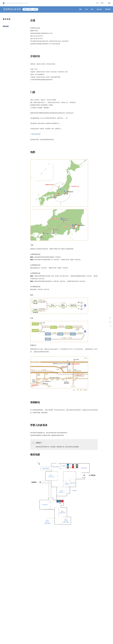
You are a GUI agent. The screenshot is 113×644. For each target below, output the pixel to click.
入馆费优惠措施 (35, 134)
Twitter (110, 326)
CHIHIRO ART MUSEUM (15, 3)
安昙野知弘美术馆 (12, 9)
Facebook (110, 322)
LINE (110, 318)
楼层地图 (5, 26)
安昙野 (102, 3)
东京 (97, 3)
